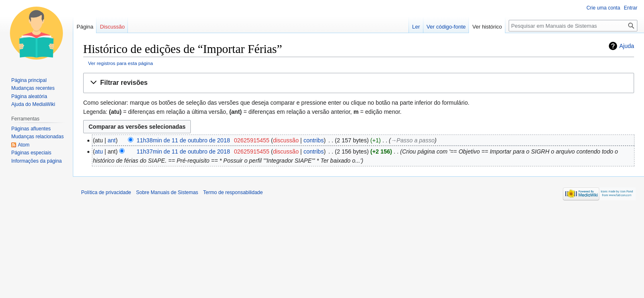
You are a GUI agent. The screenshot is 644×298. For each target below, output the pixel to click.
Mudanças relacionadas (37, 137)
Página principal (29, 80)
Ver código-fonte (446, 27)
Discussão (112, 27)
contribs (314, 140)
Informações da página (36, 161)
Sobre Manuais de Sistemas (167, 192)
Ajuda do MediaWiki (33, 104)
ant (112, 140)
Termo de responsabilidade (233, 192)
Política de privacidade (106, 192)
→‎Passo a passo (413, 140)
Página (85, 27)
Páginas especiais (31, 153)
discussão (286, 140)
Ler (416, 27)
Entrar (631, 8)
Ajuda (627, 46)
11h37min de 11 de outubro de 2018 (183, 151)
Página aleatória (29, 96)
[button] (359, 83)
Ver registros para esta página (121, 63)
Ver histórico (487, 27)
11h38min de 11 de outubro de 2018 (183, 140)
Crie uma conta (603, 8)
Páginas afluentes (31, 129)
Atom (24, 145)
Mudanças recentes (33, 88)
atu (99, 151)
